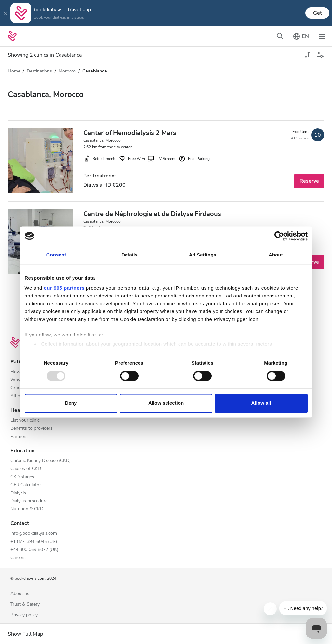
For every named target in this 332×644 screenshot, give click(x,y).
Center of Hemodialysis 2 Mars (130, 133)
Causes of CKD (26, 469)
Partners (19, 437)
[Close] (5, 13)
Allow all (261, 403)
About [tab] (276, 255)
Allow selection (166, 403)
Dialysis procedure (29, 501)
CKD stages (22, 477)
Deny (71, 403)
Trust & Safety (25, 605)
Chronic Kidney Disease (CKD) (40, 461)
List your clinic (25, 421)
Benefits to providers (32, 429)
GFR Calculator (26, 485)
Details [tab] (129, 255)
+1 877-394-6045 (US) (34, 542)
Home (14, 71)
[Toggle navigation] (322, 36)
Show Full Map (25, 634)
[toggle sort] (307, 55)
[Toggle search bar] (280, 36)
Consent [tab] (56, 255)
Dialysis (18, 493)
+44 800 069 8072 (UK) (34, 550)
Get (318, 13)
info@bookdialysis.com (34, 534)
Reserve (309, 181)
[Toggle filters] (320, 55)
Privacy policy (24, 615)
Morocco (67, 71)
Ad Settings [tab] (203, 255)
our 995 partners (64, 288)
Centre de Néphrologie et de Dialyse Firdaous (152, 214)
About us (20, 594)
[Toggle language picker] (301, 36)
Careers (18, 558)
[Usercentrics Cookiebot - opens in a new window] (279, 236)
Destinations (39, 71)
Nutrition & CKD (27, 509)
